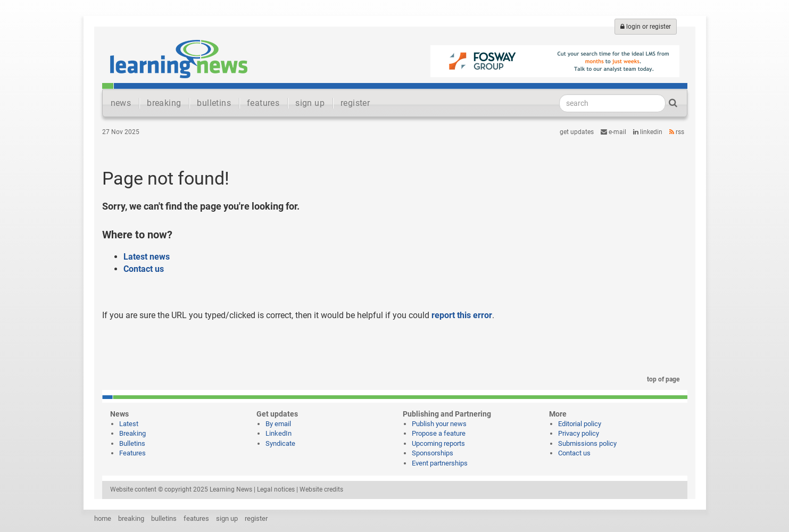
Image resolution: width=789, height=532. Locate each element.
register (355, 103)
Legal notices (276, 489)
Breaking (132, 433)
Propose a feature (439, 433)
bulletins (214, 103)
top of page (661, 379)
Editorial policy (580, 424)
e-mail (613, 132)
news (121, 103)
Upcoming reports (438, 443)
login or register (646, 27)
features (263, 103)
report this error (462, 315)
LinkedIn (648, 132)
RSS (677, 132)
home (103, 518)
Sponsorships (433, 453)
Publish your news (439, 424)
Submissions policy (587, 443)
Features (132, 453)
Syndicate (280, 443)
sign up (310, 103)
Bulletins (132, 443)
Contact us (144, 269)
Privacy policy (579, 433)
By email (278, 424)
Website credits (321, 489)
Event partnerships (440, 463)
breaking (164, 103)
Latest (129, 424)
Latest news (147, 257)
